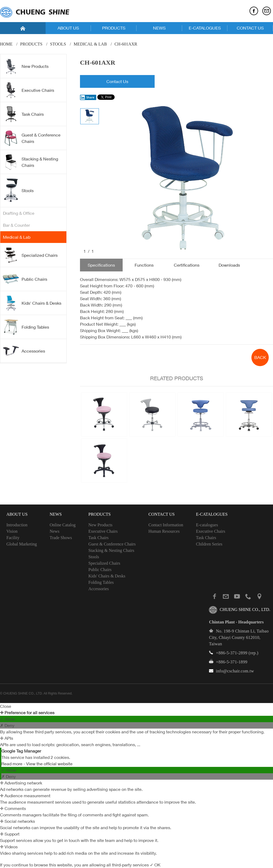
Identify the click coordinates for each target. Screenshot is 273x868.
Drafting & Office (19, 213)
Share (87, 97)
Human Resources (164, 531)
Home (6, 44)
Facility (13, 538)
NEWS (159, 28)
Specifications (101, 265)
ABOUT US (68, 28)
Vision (12, 531)
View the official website (49, 764)
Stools (58, 44)
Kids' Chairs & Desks (32, 303)
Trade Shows (61, 538)
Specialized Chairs (30, 255)
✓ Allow (7, 719)
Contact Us (117, 81)
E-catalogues (207, 525)
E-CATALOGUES (205, 28)
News (54, 531)
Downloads (229, 265)
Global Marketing (22, 544)
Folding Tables (26, 327)
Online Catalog (63, 525)
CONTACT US (250, 28)
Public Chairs (25, 279)
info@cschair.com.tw (235, 671)
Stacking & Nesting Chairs (31, 162)
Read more (12, 764)
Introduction (17, 525)
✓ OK (155, 865)
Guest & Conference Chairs (32, 138)
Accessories (24, 351)
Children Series (209, 544)
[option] (186, 179)
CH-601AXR (126, 44)
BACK (260, 357)
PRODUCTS (114, 28)
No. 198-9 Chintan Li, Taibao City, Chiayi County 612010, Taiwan (239, 637)
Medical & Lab (90, 44)
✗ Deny (7, 725)
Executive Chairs (29, 90)
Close (6, 706)
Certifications (187, 265)
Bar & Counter (16, 225)
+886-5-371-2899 (232, 653)
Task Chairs (23, 114)
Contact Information (166, 525)
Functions (144, 265)
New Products (26, 66)
